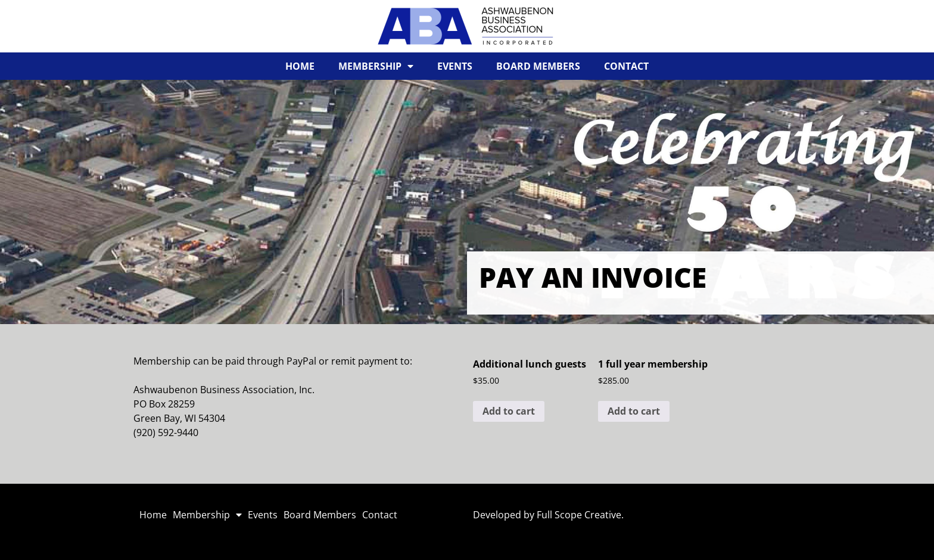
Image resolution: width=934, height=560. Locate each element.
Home (300, 66)
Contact (626, 66)
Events (455, 66)
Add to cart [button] (509, 411)
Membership (376, 66)
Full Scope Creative (579, 515)
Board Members (538, 66)
